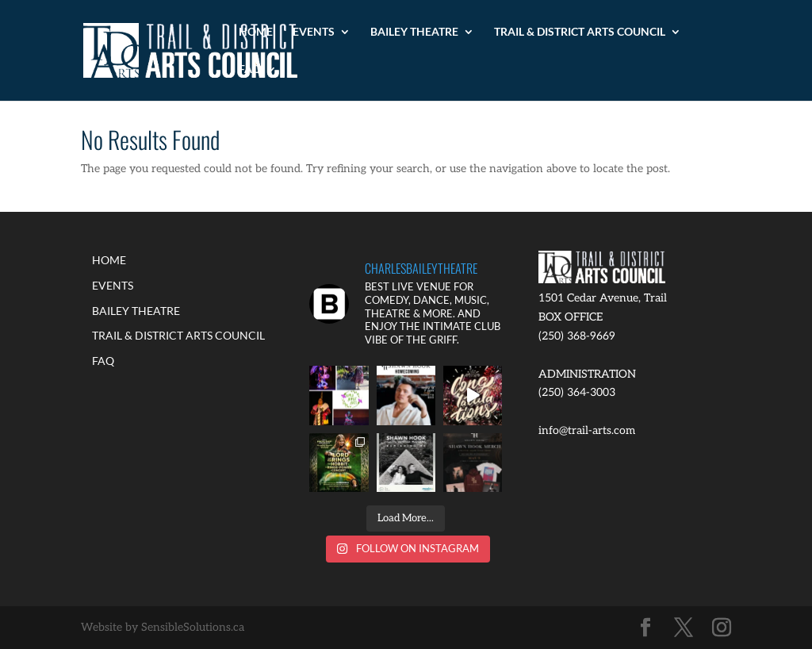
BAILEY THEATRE (414, 32)
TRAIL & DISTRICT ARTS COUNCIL (580, 32)
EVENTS (314, 32)
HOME (256, 32)
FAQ (250, 69)
